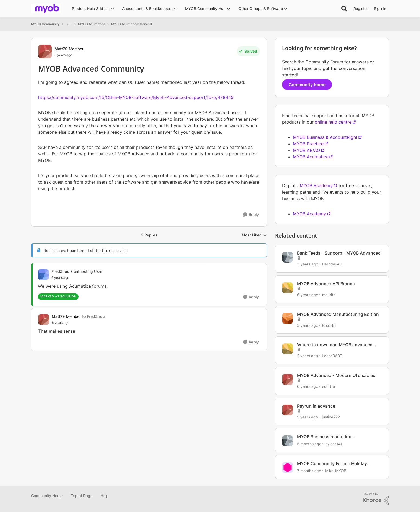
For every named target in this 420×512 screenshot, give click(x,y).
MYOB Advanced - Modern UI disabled (336, 375)
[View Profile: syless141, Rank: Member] (287, 441)
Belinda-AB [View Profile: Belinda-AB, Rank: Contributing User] (332, 264)
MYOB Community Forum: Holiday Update (332, 464)
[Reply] (251, 215)
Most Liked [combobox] (254, 235)
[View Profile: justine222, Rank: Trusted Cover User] (287, 410)
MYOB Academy (316, 185)
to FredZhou (93, 316)
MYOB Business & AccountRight (325, 137)
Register (361, 9)
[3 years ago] (308, 264)
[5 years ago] (308, 325)
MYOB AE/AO (306, 150)
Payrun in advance (316, 406)
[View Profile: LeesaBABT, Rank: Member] (287, 349)
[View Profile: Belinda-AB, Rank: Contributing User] (287, 257)
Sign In (380, 9)
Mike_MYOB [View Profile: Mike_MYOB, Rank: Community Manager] (336, 470)
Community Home (47, 496)
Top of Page (82, 496)
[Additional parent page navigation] (69, 24)
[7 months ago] (309, 470)
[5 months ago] (309, 444)
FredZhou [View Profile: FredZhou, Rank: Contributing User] (61, 271)
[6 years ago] (308, 295)
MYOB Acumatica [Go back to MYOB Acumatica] (92, 24)
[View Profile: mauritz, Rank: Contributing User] (287, 288)
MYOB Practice (308, 144)
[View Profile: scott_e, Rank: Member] (287, 379)
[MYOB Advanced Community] (77, 278)
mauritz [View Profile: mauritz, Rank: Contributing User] (329, 295)
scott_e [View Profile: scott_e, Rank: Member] (329, 386)
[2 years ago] (307, 356)
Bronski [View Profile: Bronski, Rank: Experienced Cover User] (329, 325)
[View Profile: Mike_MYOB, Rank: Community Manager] (287, 468)
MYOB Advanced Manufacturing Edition (338, 314)
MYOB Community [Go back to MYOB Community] (45, 24)
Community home (307, 85)
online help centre (333, 122)
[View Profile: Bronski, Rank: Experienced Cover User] (287, 318)
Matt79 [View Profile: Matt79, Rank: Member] (61, 49)
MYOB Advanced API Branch (326, 284)
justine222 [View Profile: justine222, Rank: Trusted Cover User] (331, 417)
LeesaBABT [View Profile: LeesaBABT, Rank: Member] (332, 356)
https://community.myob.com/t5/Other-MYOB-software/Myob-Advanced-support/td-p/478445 (136, 97)
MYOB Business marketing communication (324, 437)
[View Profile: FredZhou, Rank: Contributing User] (43, 274)
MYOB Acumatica (311, 157)
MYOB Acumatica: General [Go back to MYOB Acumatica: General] (132, 24)
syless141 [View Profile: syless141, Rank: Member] (334, 444)
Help (105, 496)
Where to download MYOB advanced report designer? (335, 345)
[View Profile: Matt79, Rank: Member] (45, 52)
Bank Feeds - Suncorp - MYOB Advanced (339, 253)
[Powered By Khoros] (376, 499)
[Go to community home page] (46, 9)
